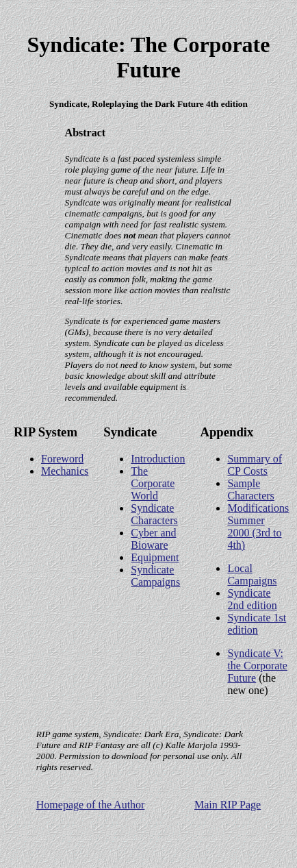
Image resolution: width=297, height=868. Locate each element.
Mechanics (65, 471)
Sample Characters (250, 489)
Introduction (158, 459)
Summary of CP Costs (255, 465)
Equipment (155, 557)
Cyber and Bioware (153, 539)
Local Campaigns (252, 574)
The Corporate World (153, 483)
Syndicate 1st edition (257, 624)
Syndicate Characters (154, 514)
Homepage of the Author (91, 805)
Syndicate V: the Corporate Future (257, 666)
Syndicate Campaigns (155, 576)
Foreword (62, 459)
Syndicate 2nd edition (252, 599)
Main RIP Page (228, 805)
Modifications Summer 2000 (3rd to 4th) (258, 526)
